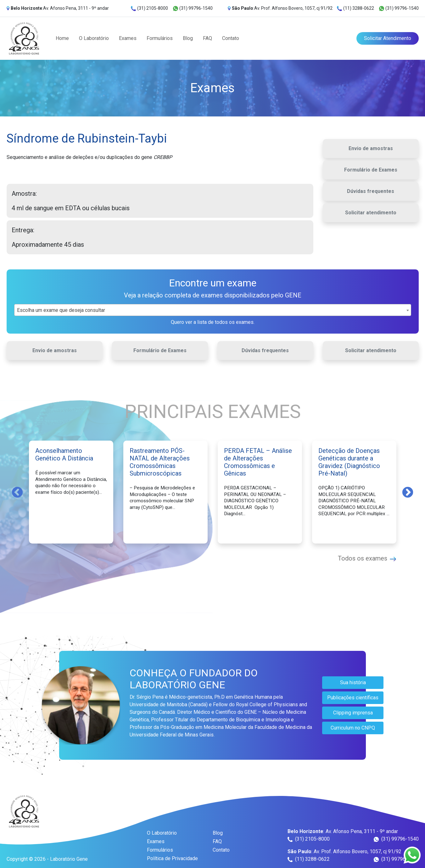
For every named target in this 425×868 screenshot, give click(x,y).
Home (62, 38)
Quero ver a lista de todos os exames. (213, 322)
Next (408, 492)
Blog (188, 38)
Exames (128, 38)
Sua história (353, 682)
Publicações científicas (353, 698)
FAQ (207, 38)
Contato (231, 38)
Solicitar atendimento (371, 213)
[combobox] (213, 310)
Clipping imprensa (353, 713)
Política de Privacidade (172, 858)
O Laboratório (94, 38)
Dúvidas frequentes (371, 191)
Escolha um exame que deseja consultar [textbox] (61, 310)
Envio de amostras (371, 148)
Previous (17, 492)
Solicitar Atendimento (388, 38)
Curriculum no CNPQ (353, 728)
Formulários (160, 38)
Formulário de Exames (371, 170)
